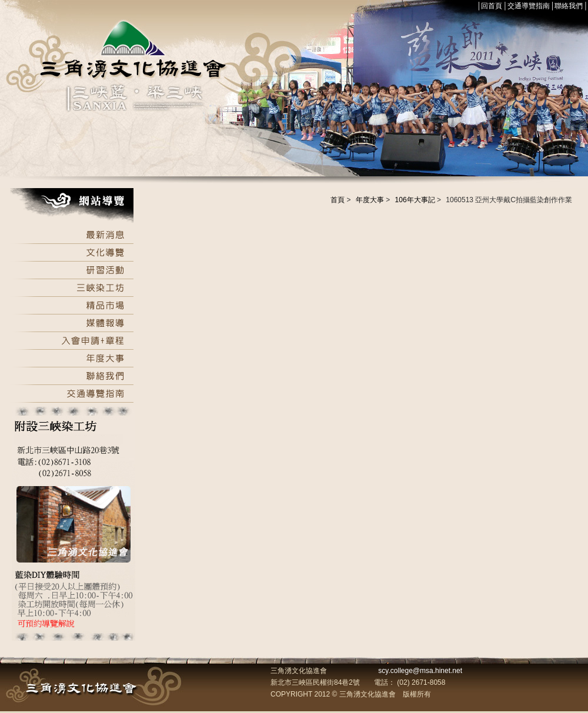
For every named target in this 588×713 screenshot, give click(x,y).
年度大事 (370, 200)
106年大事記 (415, 200)
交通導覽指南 (529, 6)
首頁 (338, 200)
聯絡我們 (569, 6)
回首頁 (492, 6)
